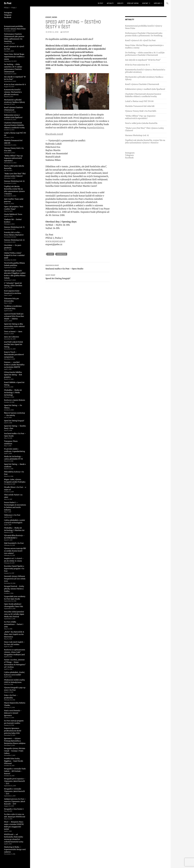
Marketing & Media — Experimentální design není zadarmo (15, 849)
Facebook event (54, 134)
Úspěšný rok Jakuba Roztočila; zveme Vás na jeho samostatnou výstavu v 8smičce (145, 141)
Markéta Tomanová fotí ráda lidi (140, 106)
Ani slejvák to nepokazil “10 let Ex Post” (143, 60)
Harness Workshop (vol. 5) (14, 227)
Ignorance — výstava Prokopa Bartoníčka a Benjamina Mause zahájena (15, 741)
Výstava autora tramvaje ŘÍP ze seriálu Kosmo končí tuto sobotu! (15, 551)
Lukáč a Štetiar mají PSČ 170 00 (139, 101)
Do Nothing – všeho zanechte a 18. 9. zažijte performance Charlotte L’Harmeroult (145, 54)
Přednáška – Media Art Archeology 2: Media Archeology (13, 392)
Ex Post (8, 3)
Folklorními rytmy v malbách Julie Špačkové (145, 89)
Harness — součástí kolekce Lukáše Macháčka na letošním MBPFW (14, 365)
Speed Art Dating (133, 3)
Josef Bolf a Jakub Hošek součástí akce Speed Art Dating (14, 344)
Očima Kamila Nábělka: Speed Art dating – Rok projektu (13, 375)
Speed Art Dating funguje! (78, 277)
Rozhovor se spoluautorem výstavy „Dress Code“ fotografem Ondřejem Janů (15, 652)
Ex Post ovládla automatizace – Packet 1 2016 (14, 624)
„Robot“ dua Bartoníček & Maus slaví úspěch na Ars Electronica (14, 634)
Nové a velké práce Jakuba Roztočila (141, 123)
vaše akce (157, 3)
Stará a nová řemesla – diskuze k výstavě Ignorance (13, 713)
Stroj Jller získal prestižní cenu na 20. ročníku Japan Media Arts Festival (14, 614)
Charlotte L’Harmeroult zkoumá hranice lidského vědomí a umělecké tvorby (143, 95)
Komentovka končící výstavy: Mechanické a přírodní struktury (13, 92)
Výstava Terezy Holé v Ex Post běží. (141, 111)
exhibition (62, 254)
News (54, 17)
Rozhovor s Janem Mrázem (15, 400)
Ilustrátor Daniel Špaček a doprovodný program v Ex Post (14, 569)
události (120, 3)
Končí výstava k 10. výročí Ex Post (140, 40)
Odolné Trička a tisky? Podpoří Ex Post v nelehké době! (14, 255)
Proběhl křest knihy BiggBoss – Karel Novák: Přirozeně (14, 761)
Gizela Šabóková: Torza (13, 214)
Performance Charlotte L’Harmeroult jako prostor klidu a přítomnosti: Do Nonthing (144, 34)
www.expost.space (55, 241)
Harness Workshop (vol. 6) (137, 135)
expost (66, 32)
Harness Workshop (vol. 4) (14, 240)
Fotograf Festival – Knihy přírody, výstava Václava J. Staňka (14, 589)
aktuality (110, 3)
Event (48, 17)
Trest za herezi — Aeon (13, 332)
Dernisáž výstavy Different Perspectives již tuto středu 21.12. (15, 579)
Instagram (130, 153)
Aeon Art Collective (12, 337)
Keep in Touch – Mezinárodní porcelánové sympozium (14, 354)
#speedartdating (95, 128)
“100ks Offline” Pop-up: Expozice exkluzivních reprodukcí (140, 117)
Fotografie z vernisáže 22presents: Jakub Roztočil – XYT (14, 791)
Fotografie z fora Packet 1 (14, 809)
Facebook (129, 158)
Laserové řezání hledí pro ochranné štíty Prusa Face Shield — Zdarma (14, 316)
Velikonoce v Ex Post (12, 515)
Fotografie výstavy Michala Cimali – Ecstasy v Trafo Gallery (15, 751)
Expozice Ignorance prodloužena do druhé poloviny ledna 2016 (13, 731)
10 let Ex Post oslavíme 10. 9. (137, 65)
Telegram (129, 155)
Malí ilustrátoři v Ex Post (14, 543)
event (50, 254)
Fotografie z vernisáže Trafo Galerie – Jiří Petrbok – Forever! (15, 771)
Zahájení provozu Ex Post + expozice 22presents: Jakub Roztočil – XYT (15, 801)
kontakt (145, 3)
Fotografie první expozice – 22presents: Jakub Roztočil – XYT (15, 781)
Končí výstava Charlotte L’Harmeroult (142, 84)
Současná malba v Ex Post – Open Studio (78, 267)
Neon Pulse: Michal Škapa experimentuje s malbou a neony (14, 57)
